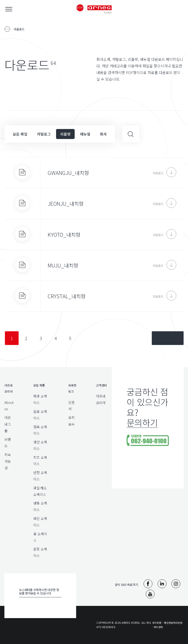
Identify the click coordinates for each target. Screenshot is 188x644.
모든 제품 (39, 385)
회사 (103, 134)
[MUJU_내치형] (94, 265)
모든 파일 (20, 134)
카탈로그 (44, 134)
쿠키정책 (158, 627)
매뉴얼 (85, 134)
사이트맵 (157, 623)
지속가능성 (8, 461)
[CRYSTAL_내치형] (94, 296)
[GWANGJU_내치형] (94, 173)
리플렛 (65, 134)
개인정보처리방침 (173, 623)
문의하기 (142, 422)
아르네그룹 (8, 424)
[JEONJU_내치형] (94, 204)
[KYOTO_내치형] (94, 235)
